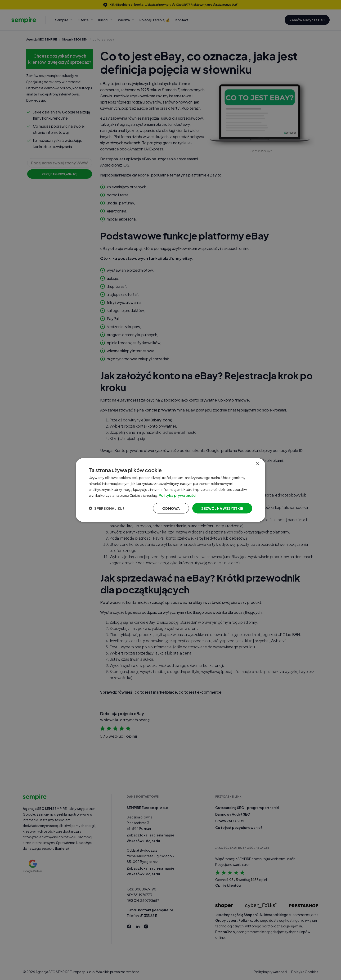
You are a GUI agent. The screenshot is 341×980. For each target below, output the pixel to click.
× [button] (258, 464)
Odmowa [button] (171, 508)
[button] (106, 508)
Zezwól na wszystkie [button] (222, 508)
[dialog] (170, 490)
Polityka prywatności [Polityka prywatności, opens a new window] (184, 495)
